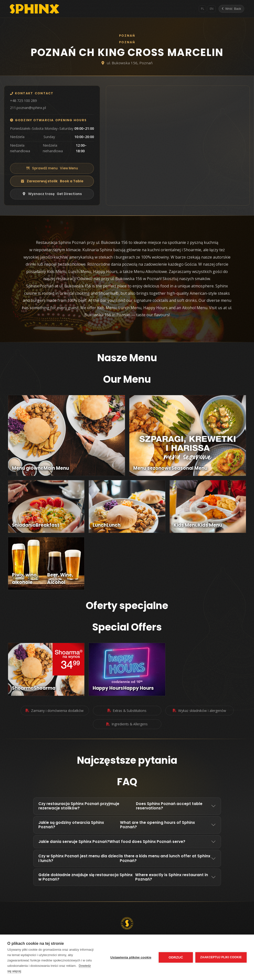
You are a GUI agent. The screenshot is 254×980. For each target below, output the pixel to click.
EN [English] (212, 9)
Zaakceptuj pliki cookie (221, 957)
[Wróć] (231, 9)
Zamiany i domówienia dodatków (55, 711)
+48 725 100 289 (23, 101)
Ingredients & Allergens (127, 724)
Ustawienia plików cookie (131, 957)
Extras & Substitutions (127, 711)
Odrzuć (176, 957)
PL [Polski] (203, 9)
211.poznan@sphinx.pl (28, 108)
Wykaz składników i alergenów (199, 711)
